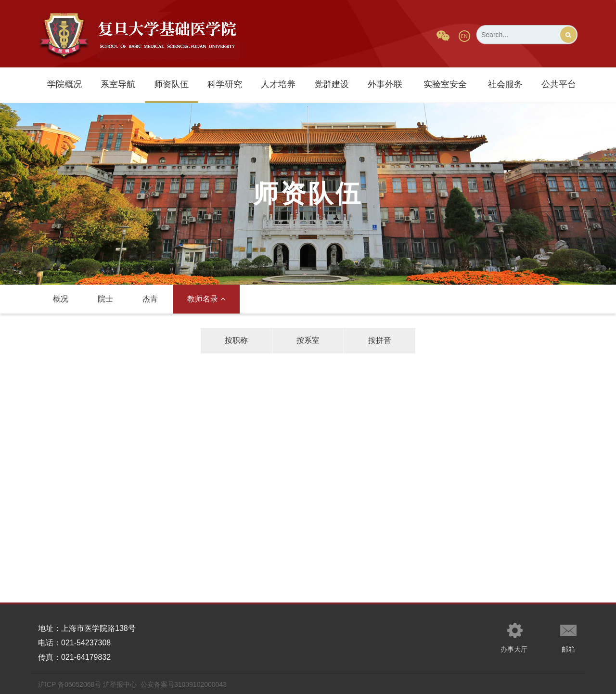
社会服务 (505, 84)
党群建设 (332, 84)
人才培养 (278, 84)
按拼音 (380, 340)
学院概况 (64, 84)
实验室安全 (445, 84)
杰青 (150, 299)
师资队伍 (171, 84)
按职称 (236, 340)
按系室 (308, 340)
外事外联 (385, 84)
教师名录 (206, 299)
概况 (61, 299)
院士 (105, 299)
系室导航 (118, 84)
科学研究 (225, 84)
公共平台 (559, 84)
